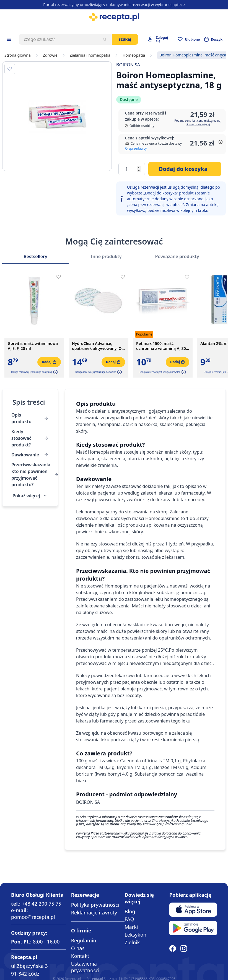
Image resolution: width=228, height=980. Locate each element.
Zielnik (132, 942)
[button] (55, 372)
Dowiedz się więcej (198, 124)
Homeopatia (134, 55)
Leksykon (135, 935)
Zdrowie (50, 55)
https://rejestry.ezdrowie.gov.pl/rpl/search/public (156, 824)
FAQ (129, 919)
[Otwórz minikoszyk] (213, 39)
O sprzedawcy (136, 148)
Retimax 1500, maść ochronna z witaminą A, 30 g (161, 346)
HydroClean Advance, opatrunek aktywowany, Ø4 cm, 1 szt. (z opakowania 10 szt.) (98, 346)
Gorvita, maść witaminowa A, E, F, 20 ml (33, 346)
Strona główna (18, 55)
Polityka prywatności (95, 905)
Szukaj (125, 39)
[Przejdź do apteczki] (189, 39)
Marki (131, 927)
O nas (78, 948)
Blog (130, 911)
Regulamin (84, 940)
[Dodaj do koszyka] (185, 169)
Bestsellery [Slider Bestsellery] (35, 256)
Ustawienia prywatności (85, 967)
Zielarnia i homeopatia (90, 55)
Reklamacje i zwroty (94, 913)
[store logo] (114, 17)
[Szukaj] (105, 39)
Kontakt (80, 956)
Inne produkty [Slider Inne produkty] (106, 256)
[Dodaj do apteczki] (10, 69)
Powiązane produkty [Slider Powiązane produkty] (177, 256)
